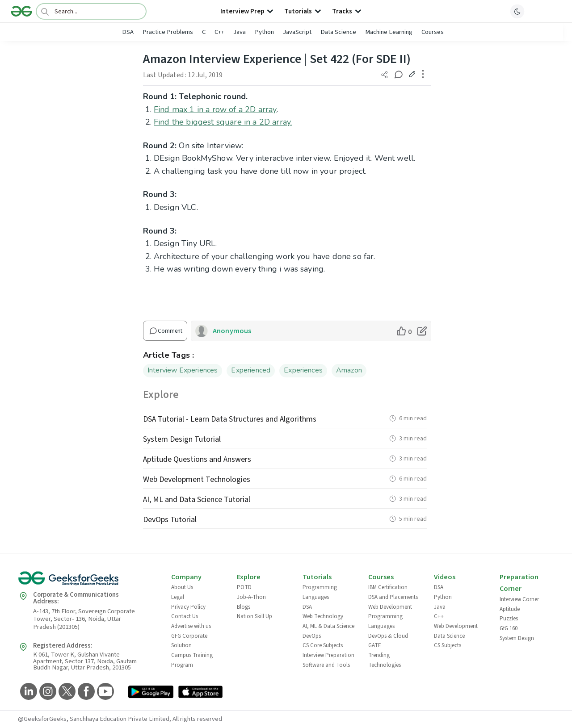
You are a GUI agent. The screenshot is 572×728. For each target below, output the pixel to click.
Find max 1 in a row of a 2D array (215, 109)
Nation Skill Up (254, 616)
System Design (517, 638)
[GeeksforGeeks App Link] (151, 693)
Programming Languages (320, 592)
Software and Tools (326, 665)
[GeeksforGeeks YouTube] (104, 692)
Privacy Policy (188, 607)
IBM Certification (388, 587)
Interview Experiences (183, 370)
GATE (375, 645)
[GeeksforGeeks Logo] (87, 581)
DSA (128, 32)
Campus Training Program (192, 660)
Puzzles (509, 619)
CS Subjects (448, 645)
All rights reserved (197, 719)
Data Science (338, 32)
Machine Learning (389, 32)
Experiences (303, 370)
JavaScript (297, 32)
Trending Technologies (385, 660)
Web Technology (323, 616)
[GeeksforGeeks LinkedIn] (27, 692)
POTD (244, 587)
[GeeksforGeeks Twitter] (66, 692)
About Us (182, 587)
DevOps (312, 636)
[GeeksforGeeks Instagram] (47, 692)
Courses (433, 32)
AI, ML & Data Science (328, 626)
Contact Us (185, 616)
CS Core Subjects (323, 645)
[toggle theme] (517, 11)
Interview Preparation (328, 655)
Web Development (390, 607)
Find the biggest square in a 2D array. (223, 122)
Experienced (251, 370)
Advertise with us (191, 626)
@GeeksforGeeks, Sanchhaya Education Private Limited (94, 719)
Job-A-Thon (251, 597)
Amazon (349, 370)
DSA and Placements (393, 597)
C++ (219, 32)
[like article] (404, 331)
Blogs (244, 607)
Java (240, 32)
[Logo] (21, 11)
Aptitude (510, 609)
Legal (178, 597)
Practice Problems (168, 32)
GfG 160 (509, 628)
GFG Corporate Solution (189, 641)
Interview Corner (519, 599)
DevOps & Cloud (388, 636)
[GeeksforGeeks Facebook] (85, 692)
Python (264, 32)
